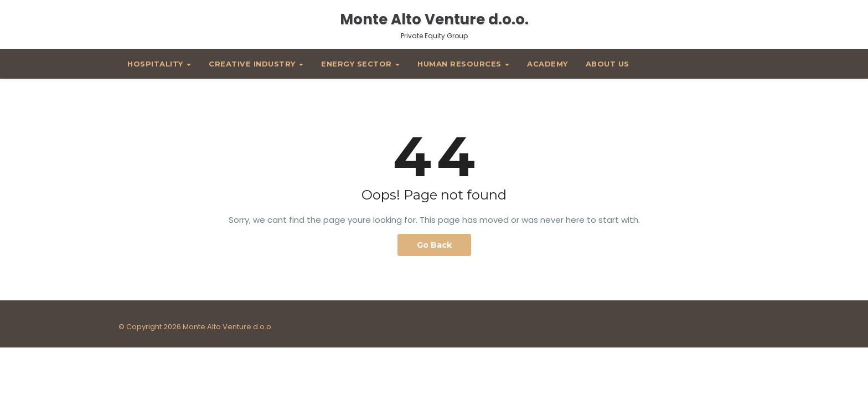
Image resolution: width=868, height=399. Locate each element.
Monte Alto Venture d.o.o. (434, 25)
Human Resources (463, 64)
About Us (608, 64)
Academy (547, 64)
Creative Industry (256, 64)
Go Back (434, 245)
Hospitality (159, 64)
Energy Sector (360, 64)
